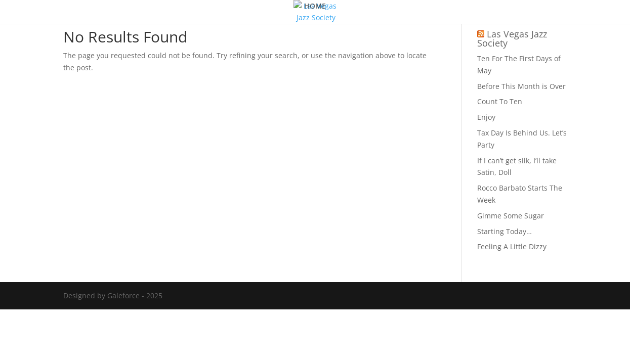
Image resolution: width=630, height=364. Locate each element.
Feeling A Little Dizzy (512, 246)
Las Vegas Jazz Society (512, 38)
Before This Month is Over (521, 86)
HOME (315, 7)
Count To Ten (500, 101)
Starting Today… (505, 231)
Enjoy (486, 117)
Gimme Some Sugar (511, 216)
